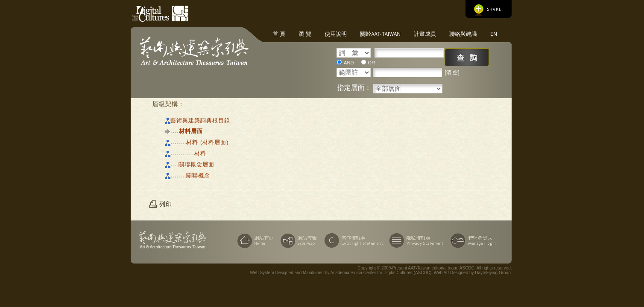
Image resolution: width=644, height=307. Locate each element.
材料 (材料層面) (207, 142)
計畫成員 (425, 34)
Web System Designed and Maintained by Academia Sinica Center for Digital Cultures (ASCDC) (341, 273)
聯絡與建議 (463, 34)
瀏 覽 (305, 34)
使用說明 (336, 34)
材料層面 (191, 131)
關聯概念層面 (196, 164)
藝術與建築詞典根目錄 (200, 120)
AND (349, 63)
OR (372, 63)
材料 (200, 153)
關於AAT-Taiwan (380, 34)
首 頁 (279, 34)
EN (494, 34)
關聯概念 (198, 175)
